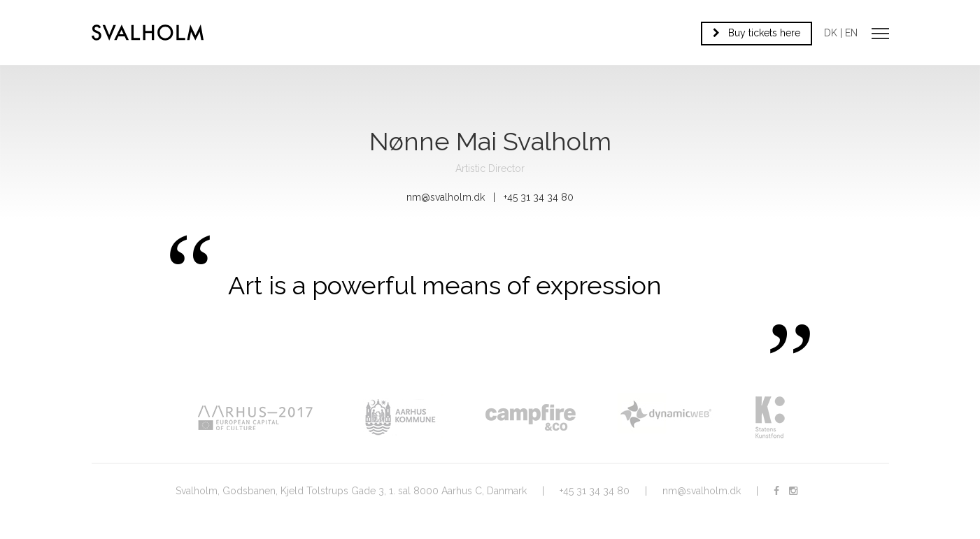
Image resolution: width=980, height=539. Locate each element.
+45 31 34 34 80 (595, 491)
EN (851, 33)
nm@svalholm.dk (446, 197)
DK (831, 33)
